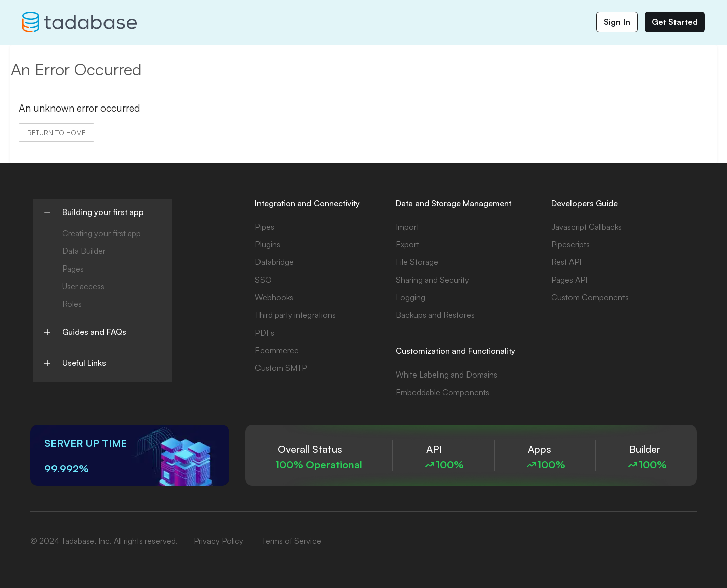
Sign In (617, 22)
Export (407, 244)
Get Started (675, 22)
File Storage (417, 262)
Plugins (268, 244)
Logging (410, 297)
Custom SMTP (281, 368)
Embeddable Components (443, 392)
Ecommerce (277, 350)
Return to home (57, 132)
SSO (263, 280)
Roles (72, 304)
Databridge (274, 262)
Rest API (566, 262)
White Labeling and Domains (447, 375)
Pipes (265, 227)
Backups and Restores (435, 315)
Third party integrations (295, 315)
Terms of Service (291, 541)
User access (83, 286)
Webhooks (274, 297)
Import (407, 227)
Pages (73, 269)
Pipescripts (570, 244)
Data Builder (84, 251)
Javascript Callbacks (587, 227)
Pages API (569, 280)
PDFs (265, 333)
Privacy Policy (219, 541)
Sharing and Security (432, 280)
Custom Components (590, 297)
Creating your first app (101, 233)
